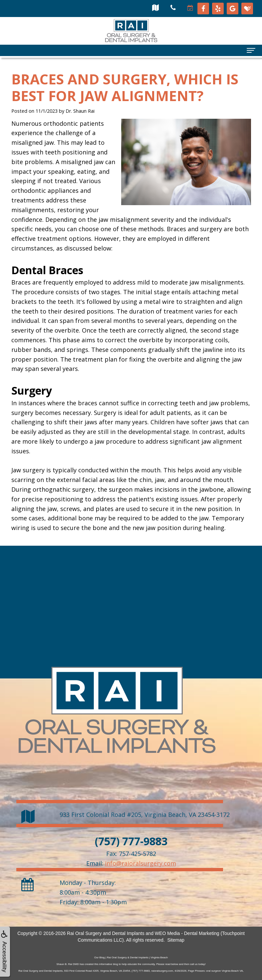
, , (145, 815)
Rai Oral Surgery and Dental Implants (106, 933)
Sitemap (176, 940)
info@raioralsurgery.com (140, 863)
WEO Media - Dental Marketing (187, 933)
